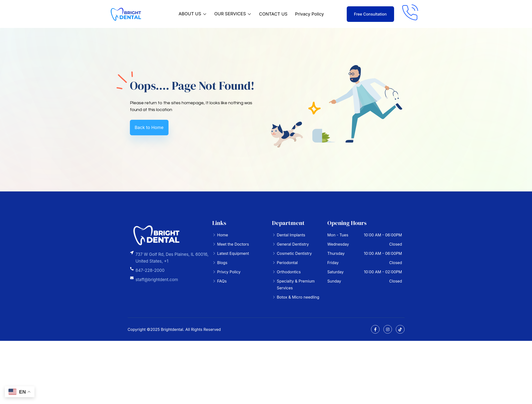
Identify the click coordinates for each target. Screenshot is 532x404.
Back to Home (149, 127)
